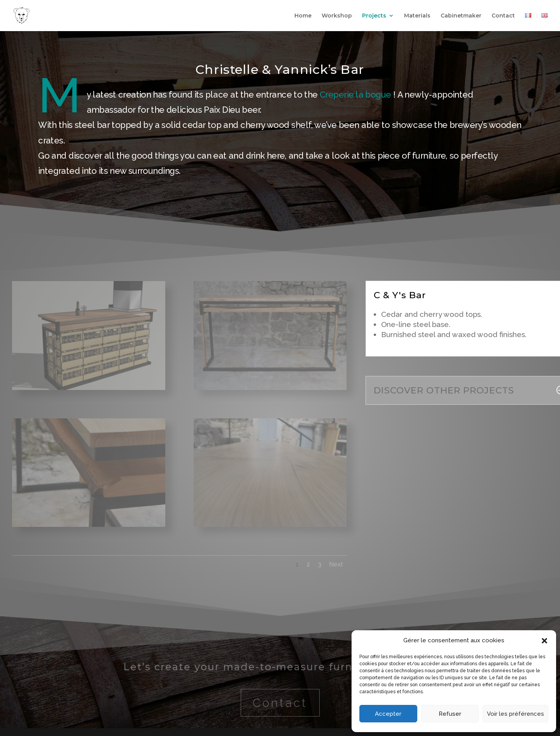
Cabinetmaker (461, 16)
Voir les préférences (515, 714)
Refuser (450, 714)
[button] (544, 641)
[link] (355, 94)
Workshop (337, 16)
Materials (417, 16)
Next (336, 564)
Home (303, 16)
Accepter (388, 714)
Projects (374, 16)
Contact (503, 16)
